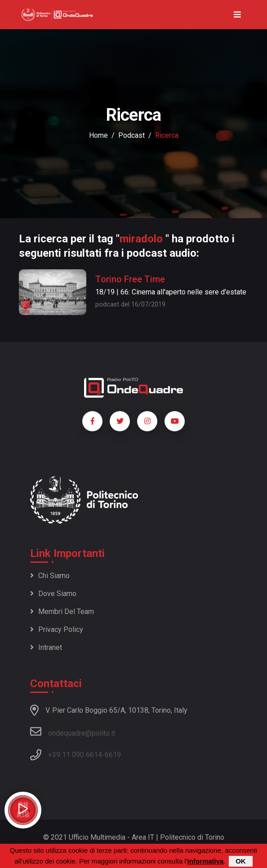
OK (241, 862)
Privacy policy (57, 629)
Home (98, 135)
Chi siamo (50, 576)
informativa (206, 862)
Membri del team (62, 612)
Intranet (46, 647)
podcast (131, 135)
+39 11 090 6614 (75, 755)
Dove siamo (53, 594)
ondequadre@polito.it (73, 732)
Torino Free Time (130, 279)
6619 (113, 755)
